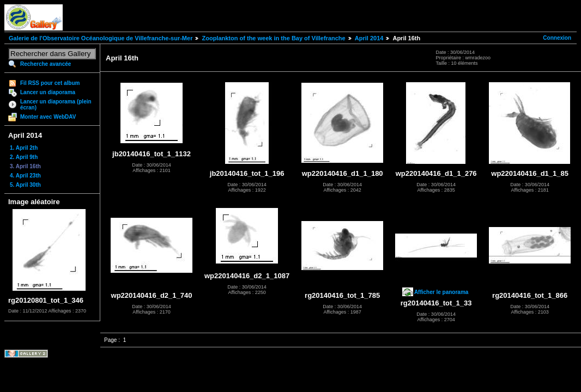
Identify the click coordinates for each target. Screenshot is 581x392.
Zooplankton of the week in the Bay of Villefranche (273, 38)
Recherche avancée (46, 64)
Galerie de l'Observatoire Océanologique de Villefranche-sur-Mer (101, 38)
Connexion (557, 38)
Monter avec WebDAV (48, 117)
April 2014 (369, 38)
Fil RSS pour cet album (50, 83)
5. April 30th (25, 185)
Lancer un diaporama (48, 92)
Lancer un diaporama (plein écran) (56, 105)
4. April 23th (25, 176)
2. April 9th (24, 157)
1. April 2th (24, 148)
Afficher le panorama (441, 292)
